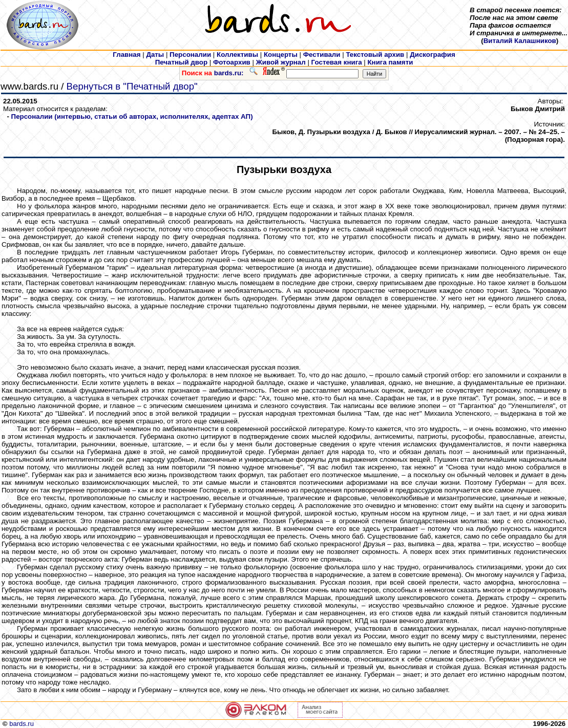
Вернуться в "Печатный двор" (132, 86)
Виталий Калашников (520, 41)
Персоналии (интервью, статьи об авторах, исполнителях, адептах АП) (132, 116)
